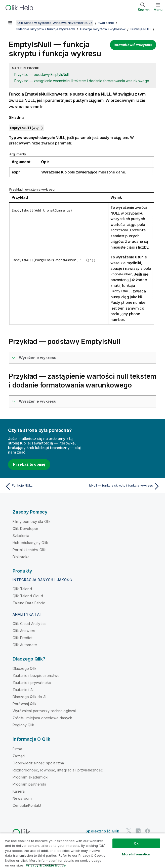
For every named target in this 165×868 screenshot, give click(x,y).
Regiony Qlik (23, 725)
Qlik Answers (24, 631)
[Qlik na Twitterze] (129, 831)
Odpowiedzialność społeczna (38, 763)
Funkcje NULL (141, 29)
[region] (82, 850)
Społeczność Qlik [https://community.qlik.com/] (102, 831)
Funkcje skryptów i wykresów (103, 29)
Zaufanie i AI (23, 690)
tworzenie (106, 23)
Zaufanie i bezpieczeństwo (36, 676)
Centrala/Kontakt (27, 805)
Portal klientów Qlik (29, 550)
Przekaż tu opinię (29, 464)
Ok (136, 843)
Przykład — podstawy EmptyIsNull (41, 74)
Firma (17, 749)
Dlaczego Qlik (25, 668)
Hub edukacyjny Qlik (30, 543)
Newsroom (22, 798)
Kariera (19, 791)
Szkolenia (21, 536)
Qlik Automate (25, 645)
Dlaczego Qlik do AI (29, 697)
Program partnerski (29, 784)
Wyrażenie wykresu (38, 358)
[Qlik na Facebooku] (148, 831)
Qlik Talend (22, 589)
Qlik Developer (25, 529)
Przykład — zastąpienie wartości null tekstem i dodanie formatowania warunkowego (82, 81)
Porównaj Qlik (25, 704)
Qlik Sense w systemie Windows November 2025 (55, 23)
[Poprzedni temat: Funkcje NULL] (42, 486)
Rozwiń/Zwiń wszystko (133, 45)
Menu (158, 10)
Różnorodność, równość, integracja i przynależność (58, 770)
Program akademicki (30, 777)
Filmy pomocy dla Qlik (32, 521)
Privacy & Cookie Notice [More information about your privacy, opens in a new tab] (46, 865)
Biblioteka (21, 557)
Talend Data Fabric (29, 603)
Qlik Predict (23, 638)
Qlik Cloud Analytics (30, 624)
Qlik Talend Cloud (28, 596)
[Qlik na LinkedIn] (138, 831)
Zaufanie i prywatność (32, 683)
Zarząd (19, 756)
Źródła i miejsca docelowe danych (42, 718)
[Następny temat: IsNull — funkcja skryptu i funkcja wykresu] (123, 486)
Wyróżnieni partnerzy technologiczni (44, 711)
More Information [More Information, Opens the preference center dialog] (136, 854)
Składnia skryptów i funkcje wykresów (46, 29)
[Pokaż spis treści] (10, 23)
